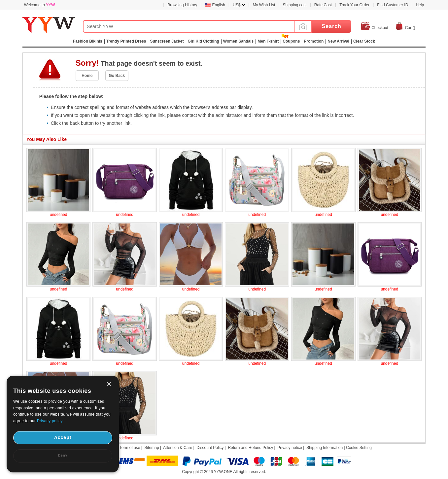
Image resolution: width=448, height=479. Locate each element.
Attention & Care (178, 448)
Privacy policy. (50, 421)
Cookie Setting (359, 448)
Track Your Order (354, 5)
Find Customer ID (393, 5)
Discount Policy (210, 448)
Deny (63, 455)
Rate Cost (323, 5)
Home (87, 76)
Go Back (117, 76)
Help (420, 5)
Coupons (291, 41)
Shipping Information (325, 448)
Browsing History (182, 5)
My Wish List (264, 5)
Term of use (130, 448)
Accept (63, 437)
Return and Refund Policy (250, 448)
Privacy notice (290, 448)
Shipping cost (295, 5)
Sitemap (152, 448)
